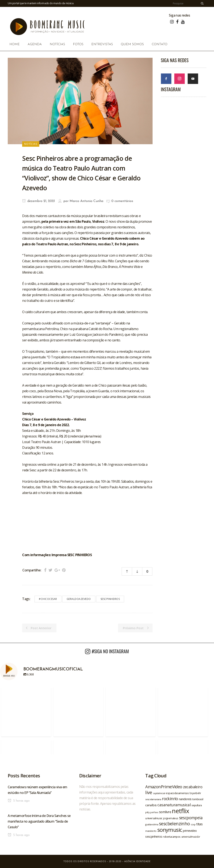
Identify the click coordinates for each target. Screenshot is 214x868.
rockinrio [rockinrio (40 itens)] (170, 799)
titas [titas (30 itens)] (199, 824)
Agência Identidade (138, 861)
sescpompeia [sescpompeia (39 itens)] (191, 818)
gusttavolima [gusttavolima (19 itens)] (152, 824)
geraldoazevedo (79, 599)
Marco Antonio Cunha (86, 201)
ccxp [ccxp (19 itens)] (193, 824)
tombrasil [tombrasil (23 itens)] (198, 799)
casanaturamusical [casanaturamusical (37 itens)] (174, 805)
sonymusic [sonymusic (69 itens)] (170, 830)
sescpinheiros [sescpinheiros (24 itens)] (154, 836)
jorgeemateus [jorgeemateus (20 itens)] (171, 818)
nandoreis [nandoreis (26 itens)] (185, 799)
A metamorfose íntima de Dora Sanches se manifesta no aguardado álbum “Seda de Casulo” (39, 821)
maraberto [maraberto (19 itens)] (151, 831)
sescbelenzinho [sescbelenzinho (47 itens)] (175, 824)
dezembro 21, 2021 (39, 201)
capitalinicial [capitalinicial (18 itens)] (159, 793)
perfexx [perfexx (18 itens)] (154, 812)
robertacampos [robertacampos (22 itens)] (172, 837)
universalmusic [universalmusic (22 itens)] (154, 818)
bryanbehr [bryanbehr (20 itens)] (195, 793)
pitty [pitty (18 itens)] (147, 812)
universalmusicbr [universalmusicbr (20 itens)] (191, 837)
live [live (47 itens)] (149, 792)
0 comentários (122, 201)
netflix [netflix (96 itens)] (180, 811)
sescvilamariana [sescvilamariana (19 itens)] (153, 799)
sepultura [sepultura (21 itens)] (197, 805)
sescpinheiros (110, 599)
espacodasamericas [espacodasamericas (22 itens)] (177, 793)
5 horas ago (19, 801)
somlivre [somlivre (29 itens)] (165, 812)
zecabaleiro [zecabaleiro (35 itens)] (193, 787)
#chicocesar (48, 599)
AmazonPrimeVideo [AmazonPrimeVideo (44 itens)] (164, 787)
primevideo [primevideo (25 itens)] (190, 831)
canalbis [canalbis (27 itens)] (151, 805)
